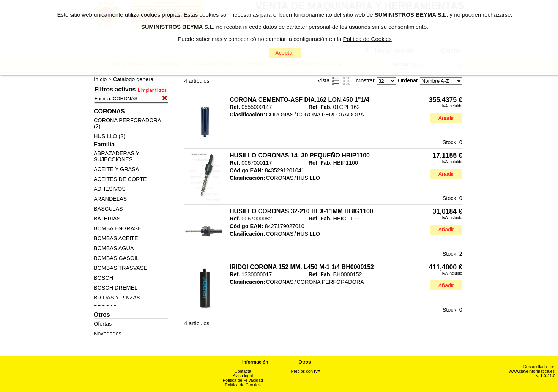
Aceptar (285, 53)
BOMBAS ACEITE (116, 238)
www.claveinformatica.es (532, 371)
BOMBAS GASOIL (116, 258)
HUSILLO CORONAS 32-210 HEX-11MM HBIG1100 (301, 211)
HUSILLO (308, 178)
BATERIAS (107, 219)
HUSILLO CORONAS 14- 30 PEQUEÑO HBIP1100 (300, 155)
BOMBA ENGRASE (118, 228)
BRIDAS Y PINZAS (117, 298)
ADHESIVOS (110, 189)
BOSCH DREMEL (116, 288)
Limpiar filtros (152, 90)
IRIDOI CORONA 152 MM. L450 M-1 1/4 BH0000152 (302, 267)
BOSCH (103, 278)
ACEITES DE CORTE (120, 179)
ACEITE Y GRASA (116, 169)
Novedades (108, 334)
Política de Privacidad (243, 380)
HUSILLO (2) (110, 136)
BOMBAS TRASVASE (121, 268)
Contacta (243, 371)
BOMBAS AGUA (114, 248)
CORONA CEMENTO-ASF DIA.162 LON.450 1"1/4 (299, 100)
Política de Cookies (243, 385)
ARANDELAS (110, 199)
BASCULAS (108, 209)
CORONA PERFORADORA (330, 115)
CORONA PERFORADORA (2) (127, 123)
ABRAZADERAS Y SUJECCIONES (117, 156)
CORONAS (280, 115)
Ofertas (103, 324)
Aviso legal (243, 376)
